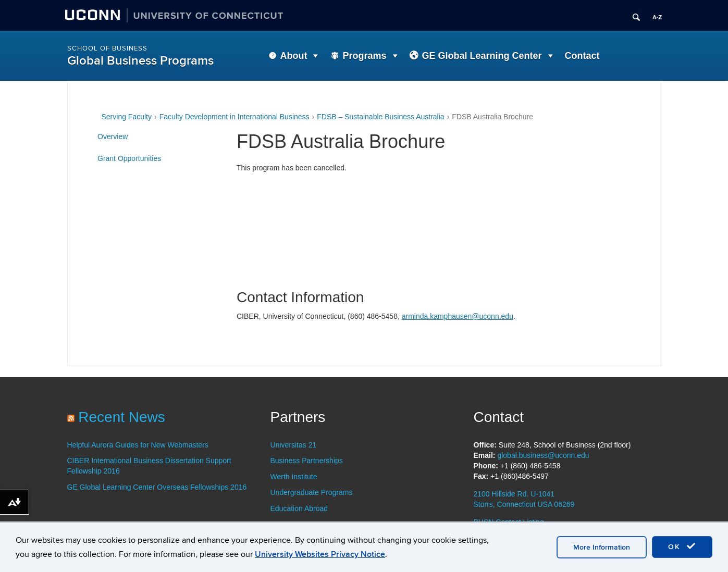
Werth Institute (294, 477)
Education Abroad (299, 508)
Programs (364, 56)
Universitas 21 (294, 445)
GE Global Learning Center (482, 56)
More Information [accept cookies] (602, 547)
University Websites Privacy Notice (320, 554)
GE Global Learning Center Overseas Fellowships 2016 (157, 487)
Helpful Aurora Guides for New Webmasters (138, 445)
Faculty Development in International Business (235, 117)
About (294, 56)
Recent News (122, 417)
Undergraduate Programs (312, 492)
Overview (113, 136)
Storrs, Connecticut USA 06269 (524, 504)
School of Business (107, 48)
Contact (582, 56)
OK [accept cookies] (682, 546)
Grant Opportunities (129, 158)
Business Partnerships (307, 461)
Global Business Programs (140, 61)
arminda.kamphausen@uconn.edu (458, 316)
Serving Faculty (127, 117)
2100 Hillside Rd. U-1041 (514, 494)
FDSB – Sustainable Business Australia (380, 117)
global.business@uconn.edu (543, 455)
